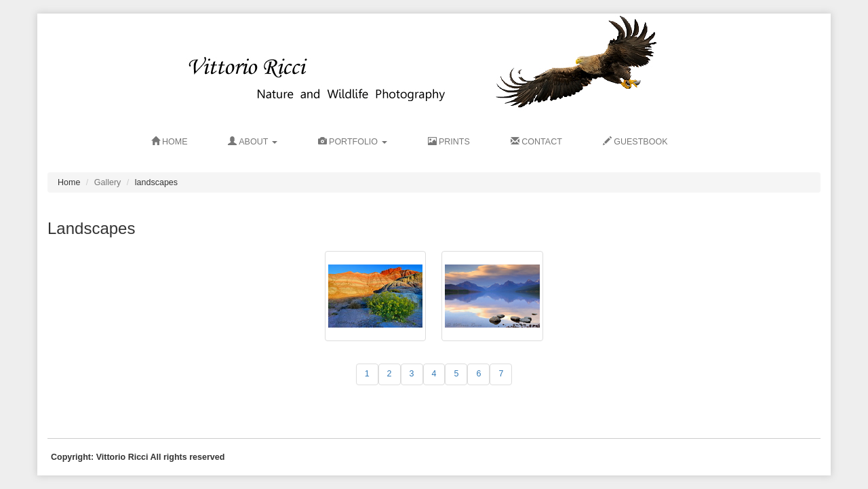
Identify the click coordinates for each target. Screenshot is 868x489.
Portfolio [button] (353, 142)
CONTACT (536, 142)
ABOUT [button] (252, 142)
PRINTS (449, 142)
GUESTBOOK (635, 142)
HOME (170, 142)
